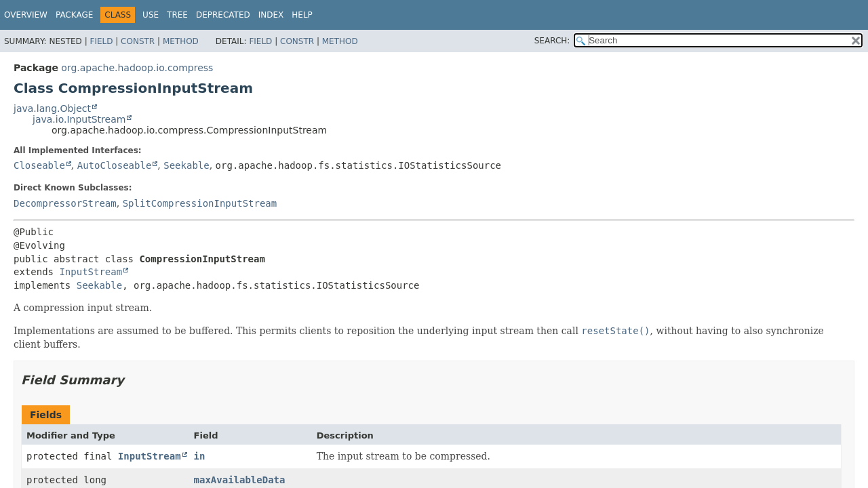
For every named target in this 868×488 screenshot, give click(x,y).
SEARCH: (552, 41)
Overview (26, 15)
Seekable (186, 165)
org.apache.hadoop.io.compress (137, 68)
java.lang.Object (52, 108)
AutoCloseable (115, 165)
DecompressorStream (65, 203)
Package (74, 15)
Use (151, 15)
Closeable (39, 165)
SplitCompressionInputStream (200, 203)
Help (302, 15)
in (200, 456)
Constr (138, 41)
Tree (177, 15)
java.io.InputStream (79, 119)
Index (271, 15)
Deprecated (223, 15)
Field (101, 41)
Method (181, 41)
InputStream (91, 272)
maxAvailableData (240, 480)
